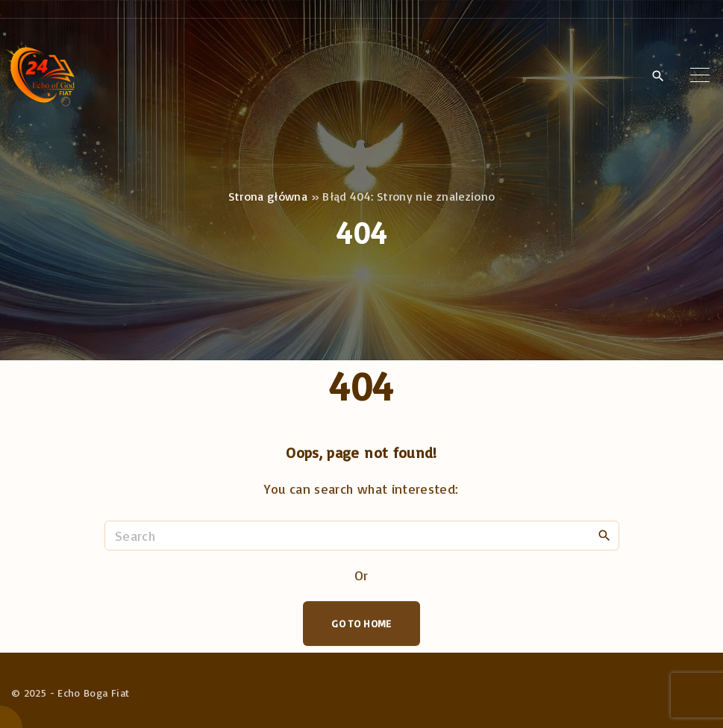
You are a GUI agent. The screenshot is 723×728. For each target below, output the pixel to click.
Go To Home (361, 623)
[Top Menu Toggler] (700, 75)
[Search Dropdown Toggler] (658, 76)
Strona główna (268, 196)
